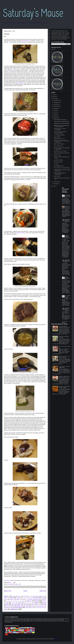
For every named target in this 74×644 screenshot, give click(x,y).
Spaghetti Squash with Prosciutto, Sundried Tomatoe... (61, 126)
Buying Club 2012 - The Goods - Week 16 (64, 357)
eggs (18, 599)
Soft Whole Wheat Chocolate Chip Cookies (64, 327)
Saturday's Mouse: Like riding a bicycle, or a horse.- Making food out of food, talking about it (66, 317)
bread (34, 596)
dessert (6, 599)
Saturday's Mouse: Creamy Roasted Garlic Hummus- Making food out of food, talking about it (66, 202)
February (56, 182)
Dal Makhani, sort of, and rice (60, 151)
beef (8, 584)
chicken (18, 598)
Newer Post (7, 591)
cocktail (24, 598)
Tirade (32, 606)
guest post (17, 601)
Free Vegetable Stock (59, 166)
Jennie (66, 206)
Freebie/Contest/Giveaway (34, 599)
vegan (6, 609)
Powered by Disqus (65, 322)
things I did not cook (23, 606)
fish (26, 599)
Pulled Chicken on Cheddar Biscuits (62, 168)
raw (30, 603)
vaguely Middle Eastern (40, 608)
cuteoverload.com (26, 41)
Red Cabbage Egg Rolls (59, 135)
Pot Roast (56, 164)
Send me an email (8, 580)
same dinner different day (17, 605)
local (36, 601)
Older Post (43, 591)
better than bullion (21, 233)
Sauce (33, 605)
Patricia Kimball (67, 236)
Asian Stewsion (57, 137)
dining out (12, 599)
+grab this (33, 634)
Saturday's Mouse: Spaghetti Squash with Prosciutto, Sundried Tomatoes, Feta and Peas (66, 304)
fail (22, 599)
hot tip (23, 601)
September (57, 106)
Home (25, 591)
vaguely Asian (43, 606)
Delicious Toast (57, 155)
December (57, 100)
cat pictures (12, 584)
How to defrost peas (58, 146)
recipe (17, 584)
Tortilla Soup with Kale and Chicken (62, 153)
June (55, 112)
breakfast (40, 596)
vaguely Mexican (29, 608)
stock (20, 584)
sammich (27, 605)
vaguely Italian (18, 607)
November (57, 102)
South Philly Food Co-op (59, 139)
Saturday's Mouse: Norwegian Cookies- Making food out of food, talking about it (66, 231)
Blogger (56, 639)
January (56, 184)
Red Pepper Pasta (58, 162)
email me (53, 49)
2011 (54, 99)
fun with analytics (10, 601)
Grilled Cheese (57, 176)
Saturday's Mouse (67, 220)
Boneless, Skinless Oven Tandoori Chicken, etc (64, 377)
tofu (37, 606)
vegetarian (14, 609)
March (56, 118)
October (56, 104)
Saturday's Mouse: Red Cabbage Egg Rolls (66, 215)
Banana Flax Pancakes (59, 144)
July (55, 110)
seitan (38, 605)
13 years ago (68, 204)
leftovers (29, 601)
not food (14, 603)
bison (29, 596)
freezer (44, 599)
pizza (25, 603)
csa (43, 598)
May (55, 114)
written (11, 70)
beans (19, 596)
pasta (19, 603)
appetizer (6, 596)
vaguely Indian (9, 608)
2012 (54, 97)
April (55, 116)
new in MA (67, 195)
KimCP (66, 277)
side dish (44, 604)
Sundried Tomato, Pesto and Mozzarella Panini (60, 132)
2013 (54, 95)
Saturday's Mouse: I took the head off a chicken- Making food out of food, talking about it (66, 273)
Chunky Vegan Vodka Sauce (60, 120)
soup (7, 606)
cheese (11, 598)
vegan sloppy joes (20, 83)
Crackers (29, 598)
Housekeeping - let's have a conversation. (60, 129)
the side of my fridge (58, 160)
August (56, 108)
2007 (54, 186)
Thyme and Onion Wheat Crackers (61, 122)
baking (14, 596)
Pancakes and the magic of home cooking (64, 387)
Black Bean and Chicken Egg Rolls (61, 124)
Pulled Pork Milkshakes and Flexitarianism (60, 174)
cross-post (36, 598)
